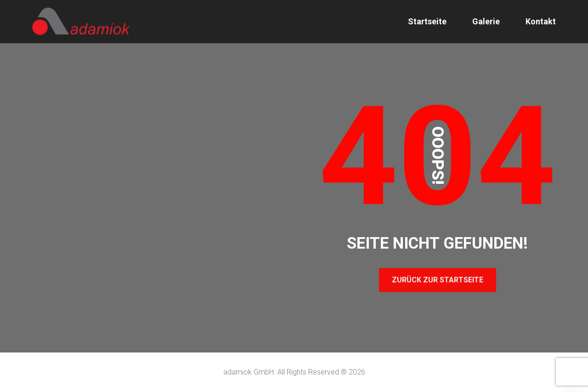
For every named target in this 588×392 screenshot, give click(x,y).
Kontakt (541, 21)
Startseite (427, 21)
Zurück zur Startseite (438, 280)
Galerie (486, 21)
